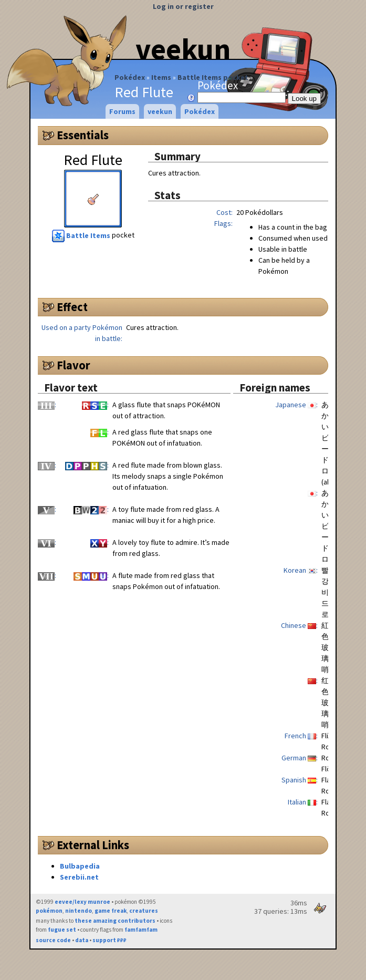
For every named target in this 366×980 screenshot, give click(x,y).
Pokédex (130, 77)
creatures (144, 911)
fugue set (62, 930)
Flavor (74, 365)
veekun (183, 49)
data (82, 940)
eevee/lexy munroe (82, 902)
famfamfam (141, 930)
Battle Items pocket (213, 77)
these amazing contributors (115, 921)
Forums (122, 111)
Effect (72, 307)
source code (53, 940)
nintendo (79, 911)
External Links (93, 845)
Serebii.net (79, 877)
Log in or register (183, 6)
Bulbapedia (80, 866)
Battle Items (82, 235)
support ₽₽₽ (109, 940)
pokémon (49, 911)
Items (161, 77)
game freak (111, 911)
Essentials (83, 135)
